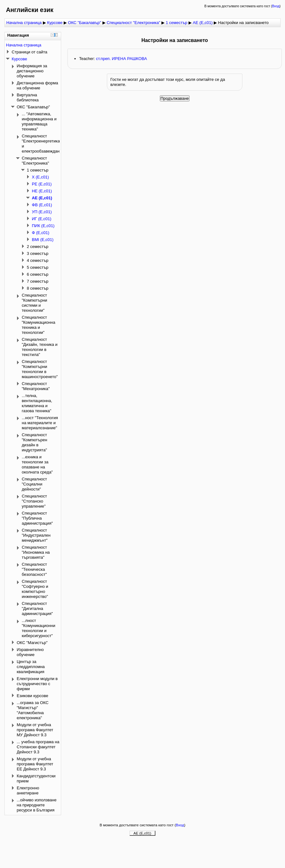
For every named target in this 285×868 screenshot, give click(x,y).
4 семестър (38, 260)
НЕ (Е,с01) (42, 191)
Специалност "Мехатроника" (36, 386)
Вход (276, 6)
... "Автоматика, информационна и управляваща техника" (39, 121)
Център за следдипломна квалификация (31, 667)
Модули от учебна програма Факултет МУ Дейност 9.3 (35, 730)
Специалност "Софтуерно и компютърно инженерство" (35, 589)
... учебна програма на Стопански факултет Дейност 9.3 (38, 747)
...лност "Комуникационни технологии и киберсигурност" (38, 628)
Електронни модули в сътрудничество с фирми (37, 684)
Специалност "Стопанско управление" (34, 501)
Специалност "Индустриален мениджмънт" (36, 535)
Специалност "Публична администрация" (37, 518)
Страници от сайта (29, 52)
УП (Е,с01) (42, 212)
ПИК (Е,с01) (43, 226)
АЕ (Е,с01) (203, 23)
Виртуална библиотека (28, 97)
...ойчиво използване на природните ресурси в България (37, 805)
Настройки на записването (243, 23)
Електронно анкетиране (28, 790)
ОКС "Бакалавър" (85, 23)
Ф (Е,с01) (41, 233)
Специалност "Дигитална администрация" (37, 609)
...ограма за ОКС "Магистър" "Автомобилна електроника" (33, 710)
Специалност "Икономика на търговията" (36, 552)
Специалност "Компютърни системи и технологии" (35, 303)
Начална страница (24, 23)
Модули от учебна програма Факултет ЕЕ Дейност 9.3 (35, 764)
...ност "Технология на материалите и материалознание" (40, 423)
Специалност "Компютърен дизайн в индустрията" (35, 442)
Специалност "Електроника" (134, 23)
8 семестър (38, 288)
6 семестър (38, 274)
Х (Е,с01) (40, 177)
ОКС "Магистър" (32, 643)
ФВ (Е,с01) (42, 205)
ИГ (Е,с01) (42, 219)
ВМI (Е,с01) (43, 240)
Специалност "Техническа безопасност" (34, 569)
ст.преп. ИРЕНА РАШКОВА (121, 59)
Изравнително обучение (30, 652)
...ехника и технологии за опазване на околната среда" (37, 464)
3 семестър (38, 253)
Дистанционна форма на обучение (37, 85)
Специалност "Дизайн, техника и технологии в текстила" (40, 347)
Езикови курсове (32, 696)
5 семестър (38, 267)
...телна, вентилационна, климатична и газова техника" (37, 403)
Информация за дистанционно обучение (32, 71)
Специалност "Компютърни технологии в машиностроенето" (40, 369)
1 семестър (177, 23)
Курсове (55, 23)
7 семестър (38, 281)
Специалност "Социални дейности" (34, 484)
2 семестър (38, 247)
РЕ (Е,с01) (42, 184)
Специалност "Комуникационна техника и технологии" (38, 325)
